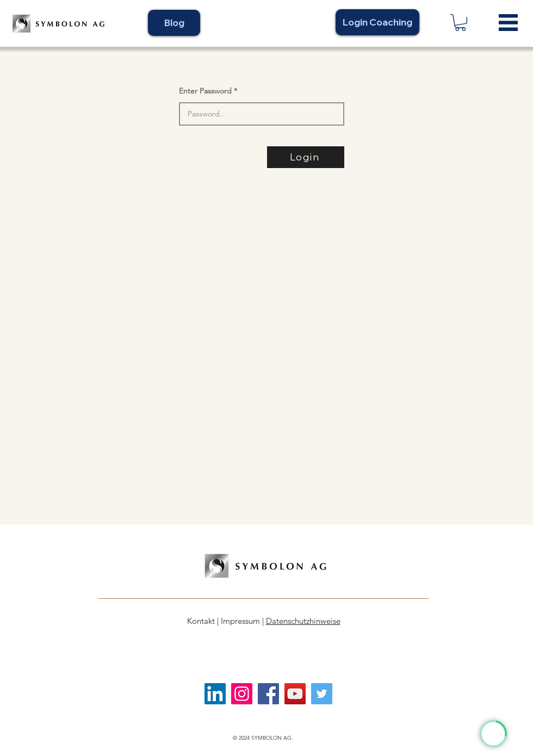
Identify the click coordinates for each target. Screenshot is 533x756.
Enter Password (205, 91)
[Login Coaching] (377, 22)
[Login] (306, 157)
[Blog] (174, 23)
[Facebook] (268, 694)
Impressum (240, 621)
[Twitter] (322, 694)
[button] (508, 23)
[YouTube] (295, 694)
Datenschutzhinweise (303, 621)
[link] (460, 23)
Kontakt (201, 621)
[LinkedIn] (215, 694)
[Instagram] (242, 694)
